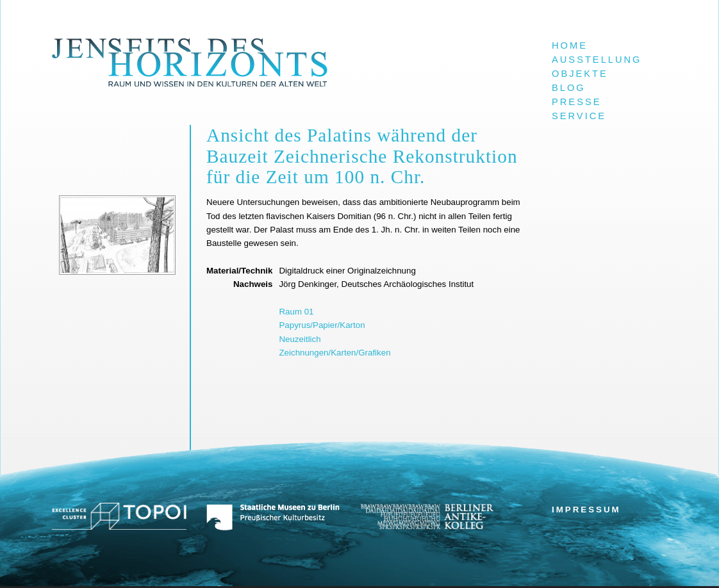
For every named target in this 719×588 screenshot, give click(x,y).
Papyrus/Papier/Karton (322, 325)
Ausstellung (597, 60)
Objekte (580, 74)
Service (579, 116)
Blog (569, 88)
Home (570, 45)
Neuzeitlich (300, 339)
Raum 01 (296, 312)
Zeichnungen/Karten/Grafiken (335, 353)
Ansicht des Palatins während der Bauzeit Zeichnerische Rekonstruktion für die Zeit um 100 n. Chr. (362, 156)
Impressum (586, 510)
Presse (576, 102)
